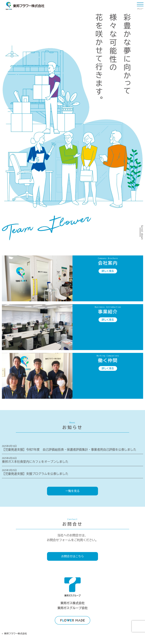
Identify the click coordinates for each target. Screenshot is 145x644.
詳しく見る (108, 271)
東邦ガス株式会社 (72, 603)
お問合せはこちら (72, 556)
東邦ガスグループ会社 (72, 608)
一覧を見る (73, 491)
